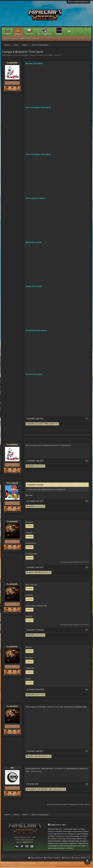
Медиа (59, 34)
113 (17, 795)
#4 (87, 567)
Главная (7, 34)
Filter (47, 424)
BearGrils (32, 424)
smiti (39, 789)
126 (7, 90)
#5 (87, 630)
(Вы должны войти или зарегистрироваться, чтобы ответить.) (69, 804)
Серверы (29, 34)
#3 (87, 501)
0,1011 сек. (54, 863)
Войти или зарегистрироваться (78, 2)
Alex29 (31, 572)
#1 (87, 419)
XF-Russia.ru (11, 865)
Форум (18, 34)
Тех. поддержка (45, 34)
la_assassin (39, 424)
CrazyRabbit (49, 55)
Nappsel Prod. (28, 842)
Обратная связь (36, 858)
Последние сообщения (30, 39)
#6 (87, 690)
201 (7, 548)
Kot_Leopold (12, 483)
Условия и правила (52, 858)
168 (17, 510)
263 (17, 90)
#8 (87, 784)
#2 (87, 461)
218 (17, 548)
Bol (12, 768)
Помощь (66, 858)
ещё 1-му (52, 789)
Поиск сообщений (11, 39)
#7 (87, 751)
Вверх (84, 858)
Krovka (31, 756)
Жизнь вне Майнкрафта (21, 55)
